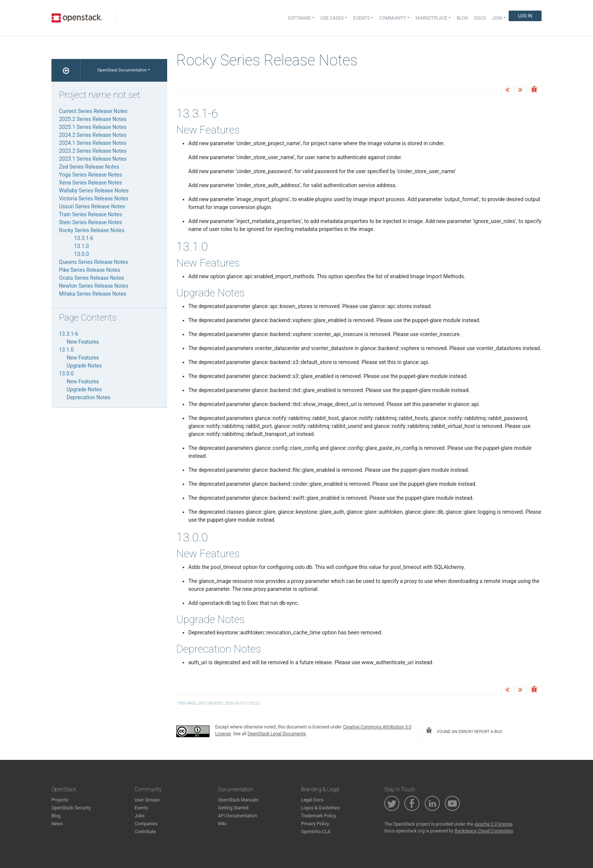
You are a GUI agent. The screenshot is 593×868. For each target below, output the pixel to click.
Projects (60, 800)
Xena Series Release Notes (91, 183)
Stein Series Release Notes (91, 222)
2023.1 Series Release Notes (93, 159)
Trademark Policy (319, 816)
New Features (83, 342)
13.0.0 (81, 254)
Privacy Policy (315, 824)
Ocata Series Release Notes (92, 278)
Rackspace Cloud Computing (484, 831)
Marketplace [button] (432, 18)
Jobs (140, 816)
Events (141, 808)
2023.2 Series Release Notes (93, 151)
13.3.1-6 (84, 238)
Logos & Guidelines (320, 808)
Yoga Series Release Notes (91, 175)
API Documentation (238, 816)
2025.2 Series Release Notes (93, 119)
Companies (146, 824)
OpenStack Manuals (238, 800)
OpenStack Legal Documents (277, 734)
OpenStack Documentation (122, 70)
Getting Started (233, 808)
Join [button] (497, 18)
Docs (480, 18)
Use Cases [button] (332, 18)
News (57, 824)
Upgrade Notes (84, 366)
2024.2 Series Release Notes (93, 135)
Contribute (145, 832)
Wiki (222, 824)
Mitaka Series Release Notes (93, 294)
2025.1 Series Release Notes (93, 127)
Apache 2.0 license (493, 824)
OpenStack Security (71, 808)
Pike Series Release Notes (90, 270)
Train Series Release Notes (90, 214)
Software (300, 18)
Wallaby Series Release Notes (94, 191)
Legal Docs (312, 800)
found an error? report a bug (464, 731)
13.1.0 (81, 246)
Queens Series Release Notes (93, 262)
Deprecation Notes (88, 397)
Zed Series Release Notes (89, 167)
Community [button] (393, 18)
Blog (463, 18)
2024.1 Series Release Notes (93, 143)
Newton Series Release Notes (94, 286)
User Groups (147, 800)
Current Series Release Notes (93, 111)
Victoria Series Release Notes (94, 198)
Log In (525, 16)
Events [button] (362, 18)
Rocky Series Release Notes (92, 230)
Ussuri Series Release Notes (92, 206)
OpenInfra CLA (316, 832)
